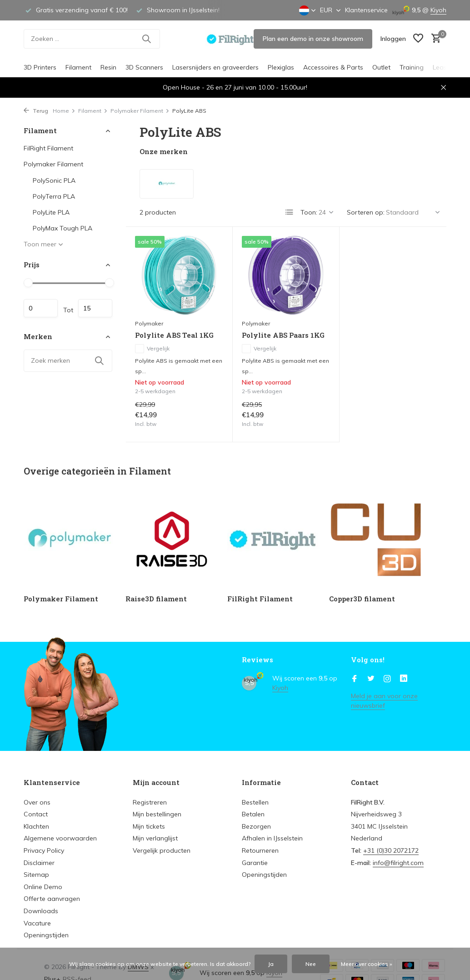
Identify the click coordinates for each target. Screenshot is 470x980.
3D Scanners (144, 67)
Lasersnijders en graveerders (215, 67)
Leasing (444, 67)
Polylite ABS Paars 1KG (283, 335)
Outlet (381, 67)
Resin (108, 67)
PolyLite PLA (51, 212)
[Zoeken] (92, 39)
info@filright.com (398, 863)
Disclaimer (39, 863)
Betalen (253, 814)
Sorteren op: (366, 212)
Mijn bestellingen (157, 814)
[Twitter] (371, 679)
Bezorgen (256, 826)
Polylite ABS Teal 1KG (174, 335)
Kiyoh (438, 10)
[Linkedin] (404, 679)
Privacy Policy (44, 850)
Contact (36, 814)
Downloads (41, 911)
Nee (311, 964)
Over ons (37, 802)
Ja (271, 964)
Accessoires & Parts (333, 67)
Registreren (150, 802)
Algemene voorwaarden (60, 838)
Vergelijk (152, 349)
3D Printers (40, 67)
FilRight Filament (48, 148)
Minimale (41, 308)
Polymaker (149, 323)
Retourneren (260, 850)
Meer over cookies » (367, 964)
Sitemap (36, 875)
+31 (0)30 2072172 (391, 850)
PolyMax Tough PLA (62, 228)
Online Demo (43, 887)
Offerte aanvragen (52, 899)
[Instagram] (387, 679)
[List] (290, 212)
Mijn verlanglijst (155, 838)
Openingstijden (46, 935)
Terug (36, 111)
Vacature (37, 923)
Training (412, 67)
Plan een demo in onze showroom (313, 39)
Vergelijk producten (162, 850)
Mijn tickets (149, 826)
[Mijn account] (393, 39)
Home (64, 111)
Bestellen (255, 802)
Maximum (95, 308)
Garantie (255, 863)
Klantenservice (366, 10)
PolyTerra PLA (54, 196)
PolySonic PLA (54, 180)
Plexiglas (281, 67)
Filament (78, 67)
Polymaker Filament (140, 111)
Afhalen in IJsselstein (272, 838)
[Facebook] (355, 679)
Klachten (36, 826)
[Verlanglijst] (418, 39)
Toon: (309, 212)
